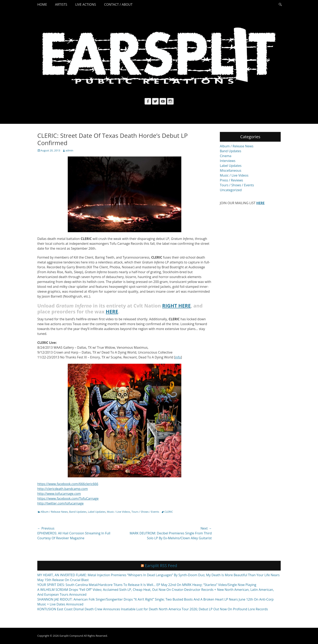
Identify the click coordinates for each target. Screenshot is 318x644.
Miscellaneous (231, 170)
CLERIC (169, 512)
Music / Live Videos (118, 512)
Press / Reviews (231, 180)
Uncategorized (231, 190)
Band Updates (78, 512)
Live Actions (86, 4)
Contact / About (118, 4)
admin (69, 150)
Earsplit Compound (71, 636)
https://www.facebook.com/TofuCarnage (68, 498)
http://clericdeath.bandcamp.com (63, 489)
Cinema (226, 156)
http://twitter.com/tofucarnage (60, 503)
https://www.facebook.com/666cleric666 (68, 484)
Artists (61, 4)
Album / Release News (54, 512)
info (178, 357)
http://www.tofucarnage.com (59, 494)
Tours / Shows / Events (145, 512)
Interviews (228, 161)
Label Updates (97, 512)
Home (42, 4)
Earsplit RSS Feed (161, 566)
